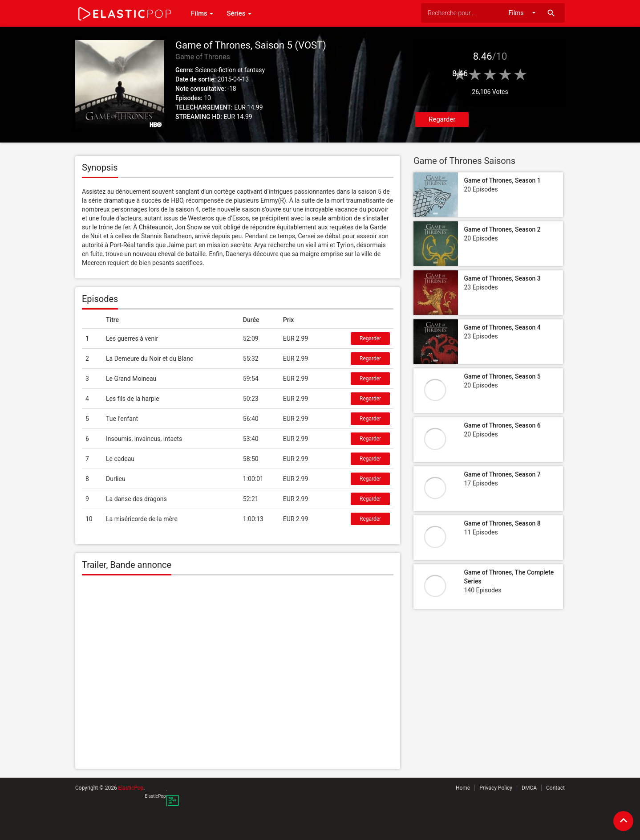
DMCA (529, 788)
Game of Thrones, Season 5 (502, 376)
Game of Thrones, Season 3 (502, 278)
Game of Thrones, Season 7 (502, 474)
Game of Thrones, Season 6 (502, 425)
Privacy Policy (496, 788)
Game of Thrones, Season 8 (502, 523)
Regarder (442, 119)
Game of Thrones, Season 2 (502, 229)
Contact (555, 788)
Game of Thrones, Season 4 (502, 327)
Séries (239, 13)
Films (202, 13)
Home (463, 788)
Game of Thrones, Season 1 (502, 180)
